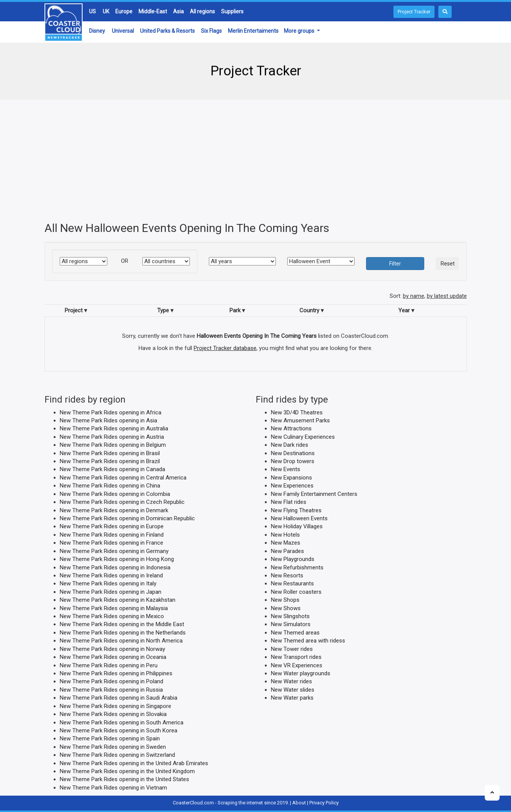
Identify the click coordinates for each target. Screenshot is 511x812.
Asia (178, 11)
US (92, 11)
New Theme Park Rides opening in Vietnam (113, 787)
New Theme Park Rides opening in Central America (123, 477)
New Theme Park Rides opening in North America (121, 641)
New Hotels (285, 534)
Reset (448, 264)
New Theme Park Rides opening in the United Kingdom (127, 771)
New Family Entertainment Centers (314, 494)
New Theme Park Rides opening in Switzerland (117, 755)
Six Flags (211, 31)
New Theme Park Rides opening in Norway (112, 649)
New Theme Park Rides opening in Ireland (111, 575)
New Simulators (291, 624)
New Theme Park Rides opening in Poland (111, 681)
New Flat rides (289, 502)
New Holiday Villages (297, 526)
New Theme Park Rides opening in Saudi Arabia (119, 698)
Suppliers (232, 11)
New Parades (287, 551)
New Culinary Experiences (303, 436)
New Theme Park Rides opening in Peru (109, 665)
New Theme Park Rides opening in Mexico (112, 616)
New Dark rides (290, 445)
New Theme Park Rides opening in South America (122, 722)
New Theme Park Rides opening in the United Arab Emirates (134, 763)
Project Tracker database (225, 348)
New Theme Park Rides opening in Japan (111, 591)
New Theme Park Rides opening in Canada (112, 469)
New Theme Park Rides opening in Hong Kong (117, 559)
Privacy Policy (324, 803)
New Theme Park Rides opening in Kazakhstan (118, 600)
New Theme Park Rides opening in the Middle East (122, 624)
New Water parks (292, 698)
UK (106, 11)
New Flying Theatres (296, 510)
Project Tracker (414, 12)
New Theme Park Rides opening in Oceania (113, 657)
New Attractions (291, 428)
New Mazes (286, 543)
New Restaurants (292, 583)
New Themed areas (295, 632)
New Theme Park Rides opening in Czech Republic (122, 502)
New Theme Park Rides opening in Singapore (115, 706)
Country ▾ (312, 310)
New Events (286, 469)
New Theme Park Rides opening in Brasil (110, 453)
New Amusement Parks (300, 420)
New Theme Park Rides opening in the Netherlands (123, 632)
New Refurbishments (297, 567)
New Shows (286, 608)
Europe (124, 11)
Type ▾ (165, 310)
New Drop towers (293, 461)
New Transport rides (296, 657)
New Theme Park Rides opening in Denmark (114, 510)
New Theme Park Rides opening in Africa (111, 412)
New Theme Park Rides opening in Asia (108, 420)
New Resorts (287, 575)
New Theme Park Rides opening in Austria (112, 436)
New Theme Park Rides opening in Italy (108, 583)
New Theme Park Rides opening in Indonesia (115, 567)
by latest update (447, 296)
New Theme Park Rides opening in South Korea (119, 730)
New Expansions (291, 477)
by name (414, 296)
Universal (123, 31)
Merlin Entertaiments (253, 31)
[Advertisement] (256, 161)
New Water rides (291, 681)
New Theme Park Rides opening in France (111, 543)
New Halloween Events (299, 518)
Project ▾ (76, 310)
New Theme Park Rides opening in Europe (112, 526)
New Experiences (292, 486)
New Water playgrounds (301, 673)
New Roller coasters (296, 591)
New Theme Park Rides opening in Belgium (113, 445)
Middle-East (153, 11)
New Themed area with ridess (308, 641)
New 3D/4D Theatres (297, 412)
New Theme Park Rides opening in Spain (110, 738)
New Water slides (293, 689)
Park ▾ (237, 310)
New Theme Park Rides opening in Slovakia (113, 714)
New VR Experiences (297, 665)
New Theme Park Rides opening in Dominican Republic (127, 518)
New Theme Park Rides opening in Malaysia (114, 608)
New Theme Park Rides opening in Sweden (113, 746)
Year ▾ (406, 310)
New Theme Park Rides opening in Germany (114, 551)
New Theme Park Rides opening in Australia (114, 428)
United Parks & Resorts (167, 31)
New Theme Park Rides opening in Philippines (116, 673)
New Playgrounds (293, 559)
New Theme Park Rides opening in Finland (112, 534)
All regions (202, 11)
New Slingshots (290, 616)
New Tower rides (292, 649)
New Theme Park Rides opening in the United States (124, 779)
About (299, 803)
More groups (300, 31)
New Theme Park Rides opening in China (110, 486)
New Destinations (293, 453)
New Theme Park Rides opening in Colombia (115, 494)
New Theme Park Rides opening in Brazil (110, 461)
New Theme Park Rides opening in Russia (111, 689)
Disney (97, 31)
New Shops (285, 600)
